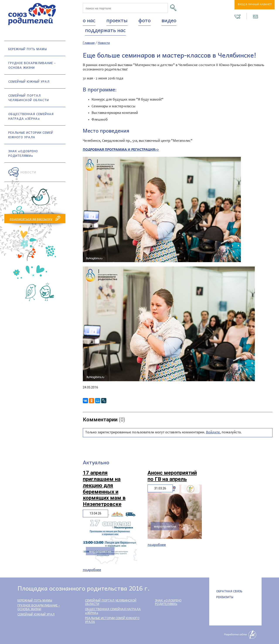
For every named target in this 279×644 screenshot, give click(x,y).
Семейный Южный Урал (29, 81)
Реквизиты (225, 597)
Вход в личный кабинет (255, 5)
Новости (28, 172)
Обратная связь (229, 591)
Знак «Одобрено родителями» (23, 153)
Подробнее (92, 570)
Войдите (213, 433)
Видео (169, 20)
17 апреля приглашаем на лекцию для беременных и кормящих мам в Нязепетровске (104, 489)
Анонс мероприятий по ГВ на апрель (172, 476)
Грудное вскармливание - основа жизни (32, 65)
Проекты (117, 20)
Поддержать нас (105, 30)
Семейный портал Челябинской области (29, 98)
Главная (89, 43)
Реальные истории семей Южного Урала (31, 135)
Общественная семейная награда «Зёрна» (31, 116)
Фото (145, 20)
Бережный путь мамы (28, 49)
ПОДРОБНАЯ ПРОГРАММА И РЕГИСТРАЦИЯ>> (121, 150)
